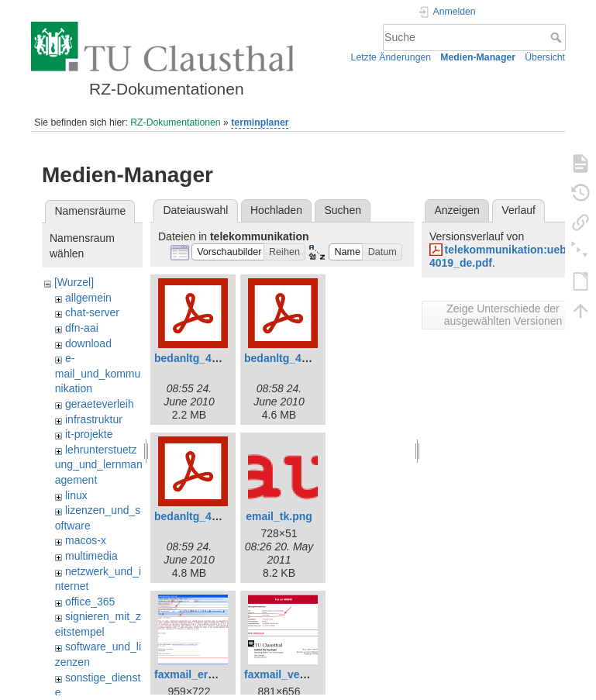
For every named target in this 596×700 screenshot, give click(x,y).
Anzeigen (456, 210)
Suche (558, 37)
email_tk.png (279, 516)
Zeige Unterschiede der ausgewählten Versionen (503, 315)
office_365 (90, 602)
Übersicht (545, 57)
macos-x (86, 540)
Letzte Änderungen (391, 57)
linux (76, 495)
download (88, 343)
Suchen (343, 210)
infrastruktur (94, 419)
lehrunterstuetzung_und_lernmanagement (99, 465)
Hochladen (276, 210)
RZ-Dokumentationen (175, 122)
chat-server (92, 312)
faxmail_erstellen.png (210, 674)
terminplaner (260, 122)
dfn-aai (82, 328)
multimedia (91, 556)
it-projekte (89, 434)
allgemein (88, 298)
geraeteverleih (100, 404)
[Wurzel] (74, 282)
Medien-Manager (478, 57)
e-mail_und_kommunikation (98, 373)
